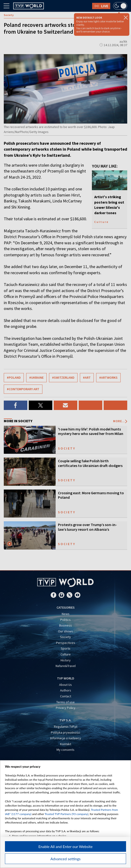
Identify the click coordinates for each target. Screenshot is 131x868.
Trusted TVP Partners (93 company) (67, 814)
